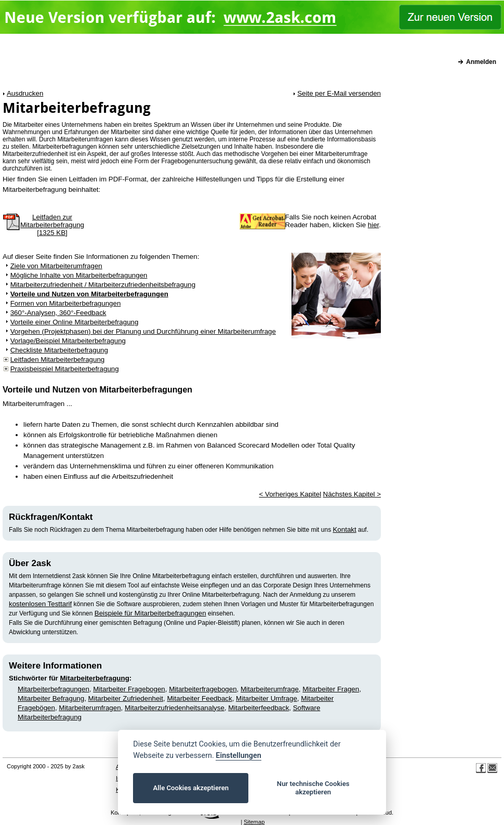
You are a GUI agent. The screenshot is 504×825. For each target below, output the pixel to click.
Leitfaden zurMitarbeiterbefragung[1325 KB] (52, 225)
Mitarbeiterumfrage (270, 689)
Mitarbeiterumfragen (90, 708)
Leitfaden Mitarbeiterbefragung (58, 359)
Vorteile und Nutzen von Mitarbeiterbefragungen (89, 294)
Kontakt (344, 529)
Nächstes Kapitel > (352, 494)
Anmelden (481, 62)
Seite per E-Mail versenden (339, 93)
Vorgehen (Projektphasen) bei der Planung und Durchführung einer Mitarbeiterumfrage (143, 331)
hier (374, 225)
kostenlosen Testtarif (40, 604)
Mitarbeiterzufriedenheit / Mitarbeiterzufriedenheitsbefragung (103, 285)
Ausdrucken (25, 93)
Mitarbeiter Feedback (199, 698)
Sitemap (254, 822)
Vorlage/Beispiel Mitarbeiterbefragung (68, 341)
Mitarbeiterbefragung (95, 678)
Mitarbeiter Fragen (331, 689)
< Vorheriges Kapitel (290, 494)
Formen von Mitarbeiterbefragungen (66, 303)
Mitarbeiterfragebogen (203, 689)
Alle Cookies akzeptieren (191, 788)
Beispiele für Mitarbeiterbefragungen (150, 613)
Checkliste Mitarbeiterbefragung (59, 350)
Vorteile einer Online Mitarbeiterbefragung (75, 322)
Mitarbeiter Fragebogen (129, 689)
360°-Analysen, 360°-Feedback (58, 313)
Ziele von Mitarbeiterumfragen (56, 266)
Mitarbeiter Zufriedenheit (126, 698)
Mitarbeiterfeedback (258, 708)
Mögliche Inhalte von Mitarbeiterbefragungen (79, 275)
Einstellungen (238, 756)
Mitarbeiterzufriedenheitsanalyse (175, 708)
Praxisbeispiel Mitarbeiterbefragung (65, 369)
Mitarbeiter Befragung (51, 698)
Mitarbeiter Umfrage (267, 698)
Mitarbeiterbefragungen (54, 689)
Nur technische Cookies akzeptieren (313, 788)
